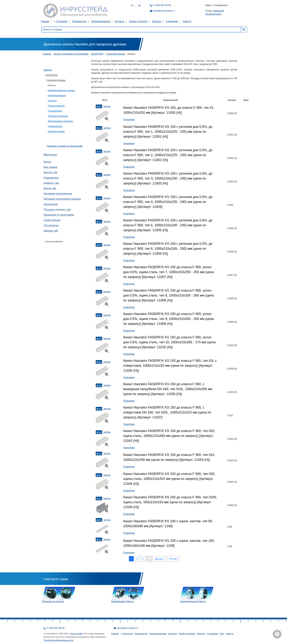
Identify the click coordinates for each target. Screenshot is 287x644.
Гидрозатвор (51, 178)
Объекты (157, 21)
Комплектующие (56, 131)
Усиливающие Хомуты (122, 601)
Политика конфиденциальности (58, 640)
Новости (187, 21)
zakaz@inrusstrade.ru (164, 11)
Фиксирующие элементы (60, 121)
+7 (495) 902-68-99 (162, 5)
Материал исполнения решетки (62, 199)
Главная (45, 21)
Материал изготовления (58, 194)
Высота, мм (50, 172)
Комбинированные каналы (61, 90)
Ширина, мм (51, 231)
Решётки (52, 101)
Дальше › (160, 559)
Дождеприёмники (57, 96)
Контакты (120, 21)
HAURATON (97, 54)
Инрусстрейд (77, 634)
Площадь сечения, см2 (57, 209)
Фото (99, 106)
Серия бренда (52, 220)
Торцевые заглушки (58, 116)
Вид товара (50, 167)
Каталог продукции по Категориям (71, 54)
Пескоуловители (56, 106)
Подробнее (129, 120)
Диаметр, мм (51, 183)
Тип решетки (51, 225)
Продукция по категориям (59, 215)
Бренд (47, 162)
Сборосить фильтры (54, 241)
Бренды (48, 70)
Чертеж (107, 106)
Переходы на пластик (53, 601)
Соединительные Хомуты (193, 601)
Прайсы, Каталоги (138, 21)
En (140, 5)
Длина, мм (50, 188)
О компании (172, 21)
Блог (222, 634)
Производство (79, 21)
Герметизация (55, 126)
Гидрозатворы (55, 111)
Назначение (51, 204)
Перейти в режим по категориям (65, 146)
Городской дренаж (115, 54)
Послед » (174, 559)
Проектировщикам (101, 21)
